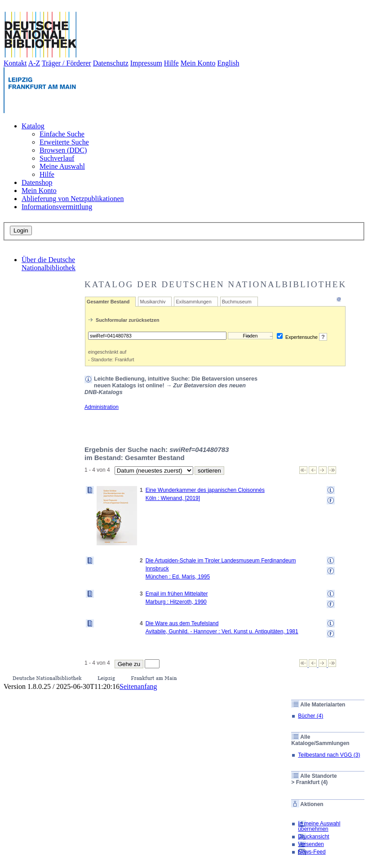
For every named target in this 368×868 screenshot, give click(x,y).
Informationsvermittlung (57, 207)
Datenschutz (111, 63)
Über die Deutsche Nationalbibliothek (49, 264)
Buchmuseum (237, 302)
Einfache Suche (62, 134)
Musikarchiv (153, 302)
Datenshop (37, 182)
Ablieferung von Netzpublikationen (73, 199)
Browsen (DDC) (63, 150)
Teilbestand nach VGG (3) (329, 755)
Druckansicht (313, 837)
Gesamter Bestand (108, 302)
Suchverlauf (57, 158)
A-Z (34, 63)
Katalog (33, 126)
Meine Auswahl (62, 166)
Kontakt (15, 63)
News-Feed (312, 852)
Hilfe (171, 63)
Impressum (146, 63)
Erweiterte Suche (64, 142)
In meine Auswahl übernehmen (319, 826)
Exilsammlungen (193, 302)
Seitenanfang (138, 686)
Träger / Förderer (67, 63)
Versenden (311, 844)
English (228, 63)
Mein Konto (198, 63)
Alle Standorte (318, 776)
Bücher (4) (310, 716)
